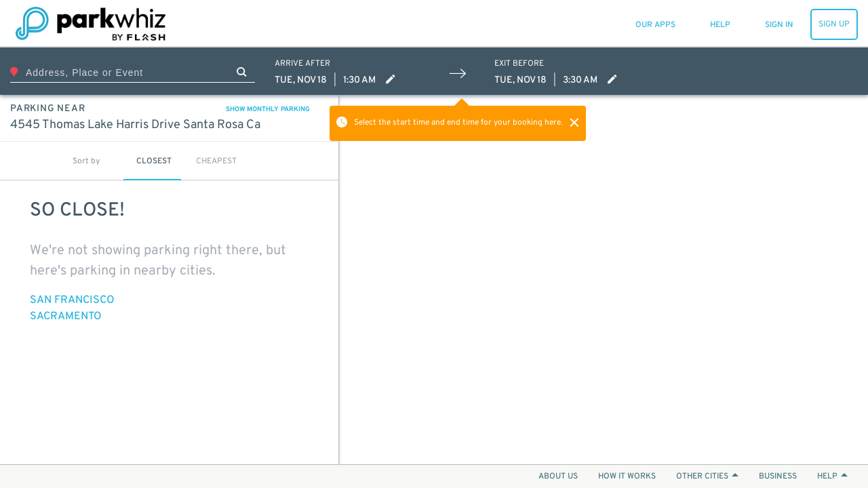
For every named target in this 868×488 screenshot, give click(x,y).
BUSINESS (778, 476)
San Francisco (72, 300)
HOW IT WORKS (627, 476)
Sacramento (66, 317)
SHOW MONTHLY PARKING (268, 109)
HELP (832, 476)
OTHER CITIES (707, 476)
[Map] (604, 280)
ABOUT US (558, 476)
